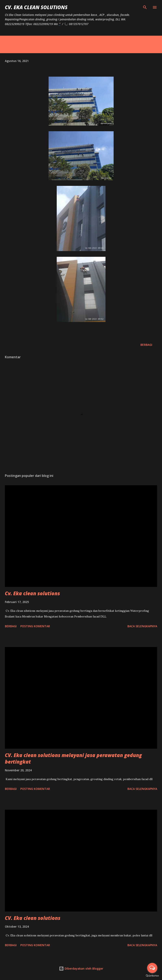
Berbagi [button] (146, 345)
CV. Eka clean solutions (33, 918)
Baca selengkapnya (142, 626)
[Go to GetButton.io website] (152, 976)
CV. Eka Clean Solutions (36, 7)
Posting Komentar (35, 626)
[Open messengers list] (152, 968)
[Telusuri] (145, 7)
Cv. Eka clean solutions (32, 593)
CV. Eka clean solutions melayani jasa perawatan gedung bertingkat (73, 758)
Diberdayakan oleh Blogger (81, 968)
